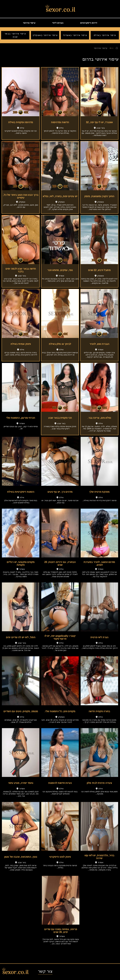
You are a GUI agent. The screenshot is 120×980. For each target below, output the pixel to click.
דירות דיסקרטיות (89, 23)
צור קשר (45, 971)
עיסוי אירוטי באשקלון (45, 35)
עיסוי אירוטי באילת (105, 35)
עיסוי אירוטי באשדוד (75, 35)
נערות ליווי (58, 23)
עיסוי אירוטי (29, 23)
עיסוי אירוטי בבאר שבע (15, 35)
